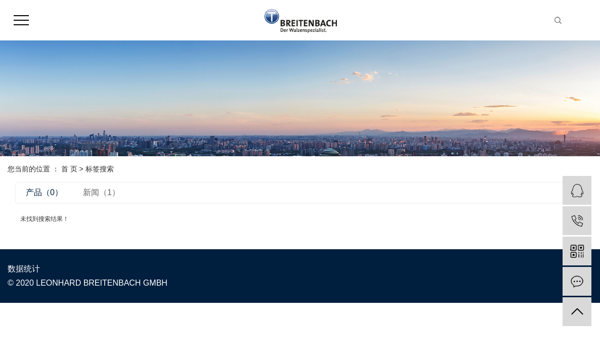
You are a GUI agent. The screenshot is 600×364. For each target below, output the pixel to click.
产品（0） (44, 192)
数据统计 (24, 269)
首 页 (69, 169)
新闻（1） (101, 192)
